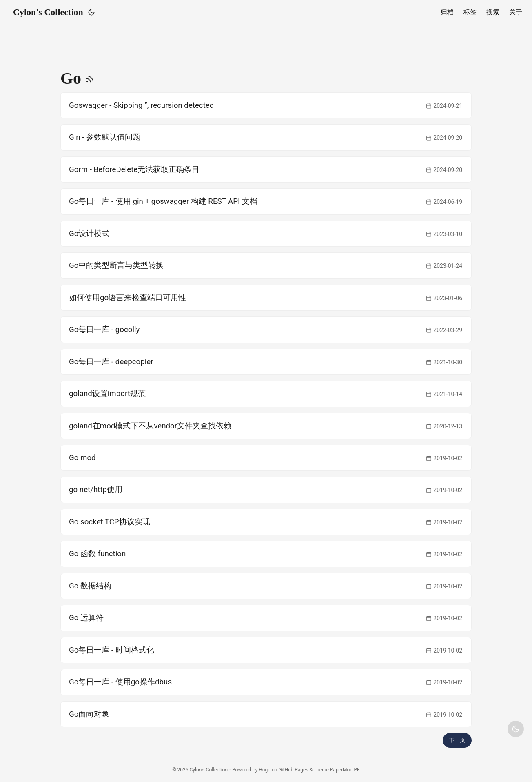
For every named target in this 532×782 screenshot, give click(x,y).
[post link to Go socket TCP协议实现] (266, 522)
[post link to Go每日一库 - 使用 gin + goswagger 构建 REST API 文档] (266, 201)
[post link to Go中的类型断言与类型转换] (266, 265)
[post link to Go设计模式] (266, 234)
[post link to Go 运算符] (266, 618)
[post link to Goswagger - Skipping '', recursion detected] (266, 105)
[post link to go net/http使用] (266, 490)
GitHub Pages (293, 770)
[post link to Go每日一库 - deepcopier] (266, 362)
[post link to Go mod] (266, 458)
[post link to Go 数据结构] (266, 586)
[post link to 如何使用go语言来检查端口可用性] (266, 298)
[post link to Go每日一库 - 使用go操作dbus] (266, 682)
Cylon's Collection (48, 12)
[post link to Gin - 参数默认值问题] (266, 137)
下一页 (457, 740)
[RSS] (90, 78)
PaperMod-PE (345, 770)
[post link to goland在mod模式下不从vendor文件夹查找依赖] (266, 426)
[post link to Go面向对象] (266, 714)
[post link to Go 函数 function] (266, 554)
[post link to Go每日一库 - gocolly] (266, 330)
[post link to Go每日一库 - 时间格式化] (266, 650)
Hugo (265, 770)
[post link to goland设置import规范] (266, 394)
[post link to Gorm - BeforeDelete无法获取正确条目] (266, 169)
